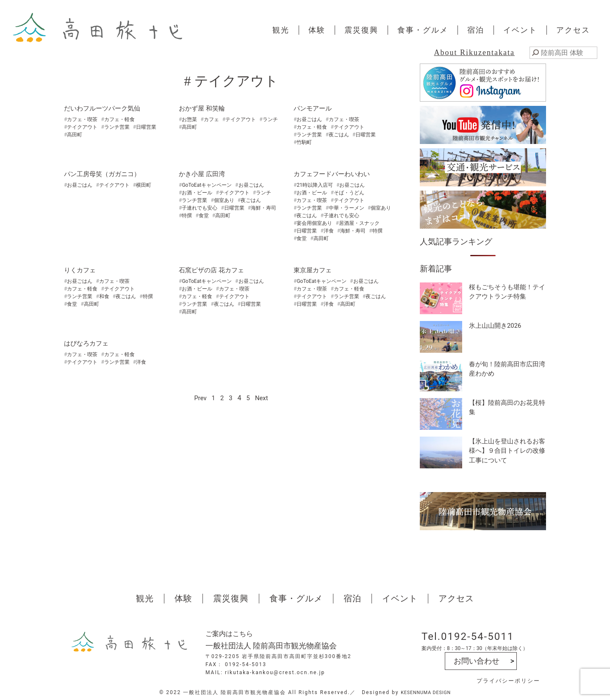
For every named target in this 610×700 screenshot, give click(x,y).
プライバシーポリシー (508, 681)
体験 (317, 30)
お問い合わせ (477, 661)
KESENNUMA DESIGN (426, 692)
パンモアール (314, 108)
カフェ (211, 119)
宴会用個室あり (314, 223)
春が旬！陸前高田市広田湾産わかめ (506, 370)
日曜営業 (146, 127)
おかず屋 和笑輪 (203, 108)
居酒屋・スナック (359, 223)
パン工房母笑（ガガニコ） (105, 174)
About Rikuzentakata (474, 53)
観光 (281, 30)
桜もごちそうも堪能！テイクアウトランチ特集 (506, 293)
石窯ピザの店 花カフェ (213, 270)
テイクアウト (82, 127)
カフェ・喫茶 (82, 119)
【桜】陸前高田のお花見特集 (506, 408)
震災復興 (361, 30)
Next (262, 398)
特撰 (187, 216)
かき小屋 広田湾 (203, 174)
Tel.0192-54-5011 (468, 636)
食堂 (204, 216)
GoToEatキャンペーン (207, 185)
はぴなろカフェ (88, 343)
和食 (104, 296)
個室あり (224, 200)
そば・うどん (349, 193)
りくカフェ (81, 270)
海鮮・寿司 (263, 208)
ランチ (270, 119)
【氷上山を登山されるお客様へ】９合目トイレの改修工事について (506, 452)
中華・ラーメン (347, 208)
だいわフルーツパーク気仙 (105, 108)
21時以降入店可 (315, 185)
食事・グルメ (423, 30)
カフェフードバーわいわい (334, 174)
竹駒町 (304, 142)
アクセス (573, 30)
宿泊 (476, 30)
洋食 (329, 231)
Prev (200, 398)
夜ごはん (339, 135)
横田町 (144, 185)
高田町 (75, 135)
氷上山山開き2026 (497, 326)
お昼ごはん (309, 119)
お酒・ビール (197, 193)
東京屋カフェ (314, 270)
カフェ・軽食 (119, 119)
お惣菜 (189, 119)
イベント (520, 30)
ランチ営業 (117, 127)
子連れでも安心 (200, 208)
